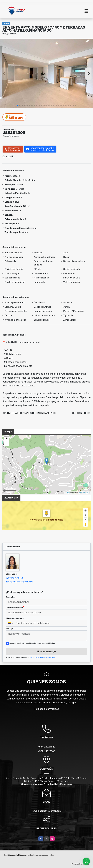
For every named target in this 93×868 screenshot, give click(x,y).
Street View (14, 117)
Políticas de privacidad (47, 709)
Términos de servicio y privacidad (42, 657)
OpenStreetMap (84, 492)
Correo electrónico (15, 607)
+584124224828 (47, 747)
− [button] (7, 443)
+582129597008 (47, 751)
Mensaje (10, 628)
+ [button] (7, 439)
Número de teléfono (15, 618)
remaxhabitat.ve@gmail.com (46, 811)
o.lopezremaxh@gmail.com (20, 582)
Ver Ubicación (38, 520)
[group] (47, 73)
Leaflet (67, 492)
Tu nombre (11, 597)
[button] (17, 105)
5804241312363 (16, 578)
